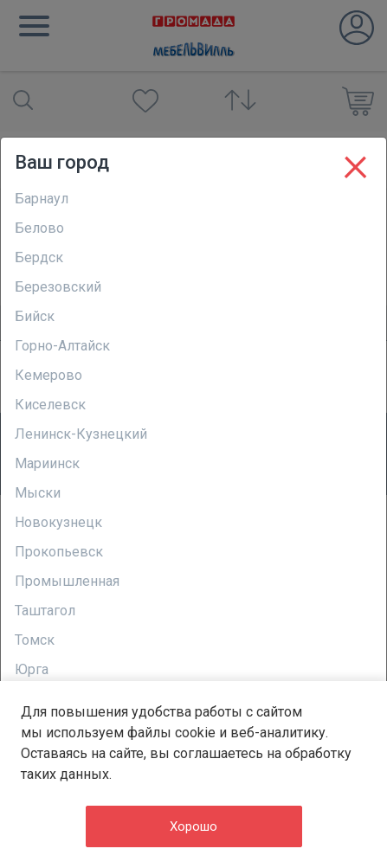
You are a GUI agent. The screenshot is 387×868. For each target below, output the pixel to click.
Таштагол (45, 611)
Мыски (38, 493)
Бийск (35, 316)
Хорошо (193, 826)
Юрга (32, 669)
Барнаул (42, 199)
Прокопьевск (59, 552)
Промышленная (67, 581)
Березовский (58, 287)
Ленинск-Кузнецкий (81, 434)
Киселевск (50, 405)
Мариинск (47, 463)
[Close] (355, 164)
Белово (39, 228)
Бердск (39, 257)
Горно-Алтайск (62, 346)
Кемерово (48, 375)
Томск (35, 640)
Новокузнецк (58, 522)
